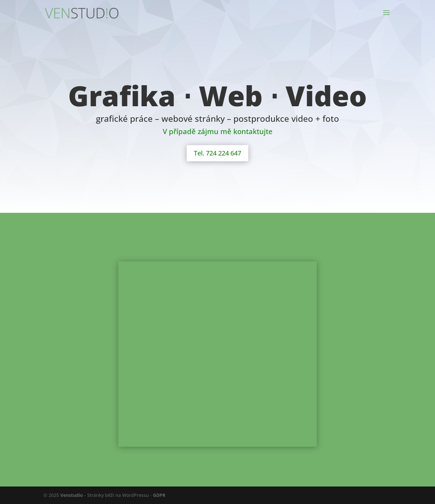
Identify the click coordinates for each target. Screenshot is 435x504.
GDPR (159, 495)
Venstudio (72, 495)
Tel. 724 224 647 (217, 153)
